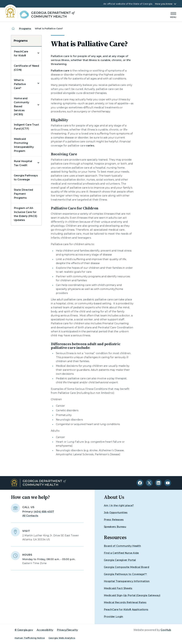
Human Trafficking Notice (30, 638)
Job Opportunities (116, 513)
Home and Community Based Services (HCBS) (22, 106)
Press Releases (114, 520)
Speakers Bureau (115, 527)
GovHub (166, 630)
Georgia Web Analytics (62, 638)
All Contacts (30, 516)
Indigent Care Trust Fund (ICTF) (26, 127)
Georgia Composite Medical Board (127, 567)
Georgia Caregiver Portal (120, 560)
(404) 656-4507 (44, 512)
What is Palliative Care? (20, 84)
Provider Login (113, 617)
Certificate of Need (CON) (26, 68)
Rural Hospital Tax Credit (23, 163)
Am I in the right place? (119, 506)
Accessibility (45, 630)
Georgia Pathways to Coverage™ (125, 574)
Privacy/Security (67, 630)
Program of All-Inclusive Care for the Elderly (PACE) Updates (26, 214)
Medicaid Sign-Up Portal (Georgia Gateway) (132, 595)
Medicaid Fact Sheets (118, 588)
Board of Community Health (122, 546)
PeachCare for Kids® (21, 54)
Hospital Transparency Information (127, 581)
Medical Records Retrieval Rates (125, 602)
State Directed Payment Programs (23, 194)
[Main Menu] (173, 15)
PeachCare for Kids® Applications (126, 610)
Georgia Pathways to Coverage (26, 178)
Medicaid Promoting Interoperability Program (24, 145)
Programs (25, 28)
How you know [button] (164, 4)
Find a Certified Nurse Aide (121, 553)
